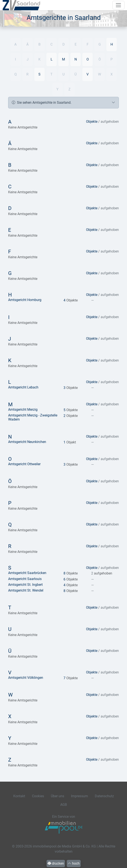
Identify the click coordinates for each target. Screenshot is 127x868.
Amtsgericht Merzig (23, 410)
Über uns (57, 796)
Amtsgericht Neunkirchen (27, 442)
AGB (64, 805)
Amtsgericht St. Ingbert (25, 585)
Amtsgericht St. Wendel (26, 590)
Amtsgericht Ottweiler (24, 464)
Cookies (38, 796)
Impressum (79, 796)
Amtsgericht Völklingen (26, 678)
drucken (56, 863)
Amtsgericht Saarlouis (25, 579)
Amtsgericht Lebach (23, 387)
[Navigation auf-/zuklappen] (118, 5)
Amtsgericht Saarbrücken (27, 573)
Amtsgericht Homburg (25, 300)
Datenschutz (104, 796)
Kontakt (19, 796)
